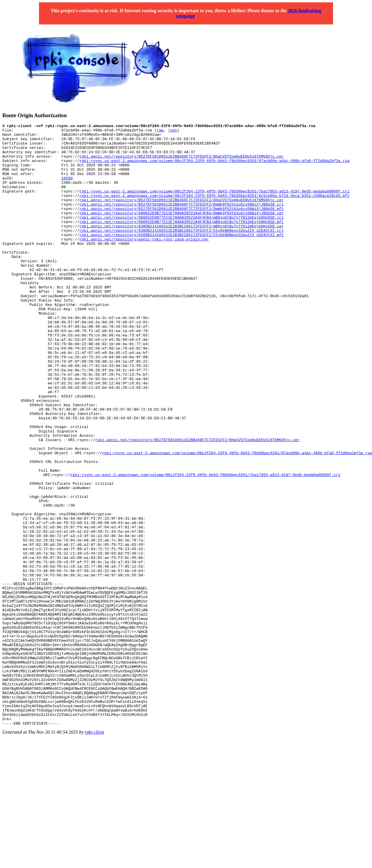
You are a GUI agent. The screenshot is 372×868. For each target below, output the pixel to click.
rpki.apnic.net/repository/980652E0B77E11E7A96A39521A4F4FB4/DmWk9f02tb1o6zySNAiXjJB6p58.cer (181, 231)
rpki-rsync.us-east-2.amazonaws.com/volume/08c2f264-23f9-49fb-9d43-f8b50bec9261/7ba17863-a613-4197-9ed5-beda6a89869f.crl (214, 205)
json (172, 132)
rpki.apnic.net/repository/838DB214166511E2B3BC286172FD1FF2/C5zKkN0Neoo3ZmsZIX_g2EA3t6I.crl (181, 252)
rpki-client (94, 852)
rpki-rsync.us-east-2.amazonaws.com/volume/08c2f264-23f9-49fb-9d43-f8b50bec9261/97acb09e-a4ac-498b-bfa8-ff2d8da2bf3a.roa (214, 168)
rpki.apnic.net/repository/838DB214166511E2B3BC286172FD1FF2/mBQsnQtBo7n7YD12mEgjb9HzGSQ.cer (181, 247)
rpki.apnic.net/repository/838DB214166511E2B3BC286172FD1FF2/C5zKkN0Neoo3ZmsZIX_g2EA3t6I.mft (181, 257)
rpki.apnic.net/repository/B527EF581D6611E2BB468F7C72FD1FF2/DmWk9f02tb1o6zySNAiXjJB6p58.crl (181, 221)
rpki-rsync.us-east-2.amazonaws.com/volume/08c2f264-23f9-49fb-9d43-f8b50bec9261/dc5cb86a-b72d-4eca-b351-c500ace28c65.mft (214, 210)
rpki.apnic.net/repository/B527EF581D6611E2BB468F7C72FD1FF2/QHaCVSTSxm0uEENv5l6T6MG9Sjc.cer (181, 163)
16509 (67, 189)
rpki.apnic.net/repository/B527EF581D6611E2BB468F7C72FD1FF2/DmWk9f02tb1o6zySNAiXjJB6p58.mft (181, 226)
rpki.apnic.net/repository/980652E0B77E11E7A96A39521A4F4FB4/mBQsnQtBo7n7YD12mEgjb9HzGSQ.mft (181, 242)
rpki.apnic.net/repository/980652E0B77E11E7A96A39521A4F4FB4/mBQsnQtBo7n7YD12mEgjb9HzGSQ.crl (181, 236)
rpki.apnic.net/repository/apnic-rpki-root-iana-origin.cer (144, 263)
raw (160, 132)
